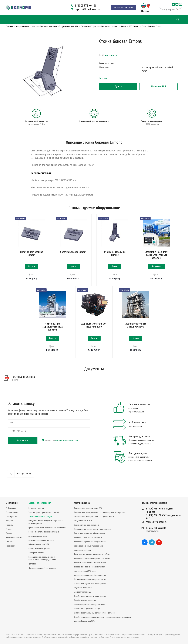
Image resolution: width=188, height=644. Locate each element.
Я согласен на (61, 440)
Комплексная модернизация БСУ (88, 508)
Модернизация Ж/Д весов (85, 571)
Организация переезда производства (90, 579)
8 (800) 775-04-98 (85, 6)
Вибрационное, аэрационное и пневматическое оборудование (42, 558)
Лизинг (9, 533)
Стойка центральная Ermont (115, 253)
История (9, 521)
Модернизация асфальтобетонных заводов (52, 327)
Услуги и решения (82, 503)
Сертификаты (12, 517)
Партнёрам (11, 546)
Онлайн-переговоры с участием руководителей (94, 613)
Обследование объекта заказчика (88, 546)
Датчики (32, 564)
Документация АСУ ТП (83, 521)
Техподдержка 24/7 (170, 9)
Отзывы (9, 542)
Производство (12, 512)
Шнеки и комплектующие (39, 549)
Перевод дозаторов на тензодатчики (90, 563)
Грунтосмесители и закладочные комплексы (47, 528)
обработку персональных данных (67, 440)
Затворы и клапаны (37, 553)
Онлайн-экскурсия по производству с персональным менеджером (102, 617)
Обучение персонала (83, 588)
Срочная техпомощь (82, 592)
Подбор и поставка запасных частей (89, 567)
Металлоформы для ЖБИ (84, 621)
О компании (12, 503)
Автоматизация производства (41, 540)
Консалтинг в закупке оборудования (89, 533)
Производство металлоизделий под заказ (92, 558)
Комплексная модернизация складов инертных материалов (100, 512)
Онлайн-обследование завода (87, 609)
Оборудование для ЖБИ (39, 544)
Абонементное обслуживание (86, 525)
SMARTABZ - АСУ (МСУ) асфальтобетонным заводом (156, 255)
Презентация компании (24, 377)
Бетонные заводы (36, 508)
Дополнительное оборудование (42, 568)
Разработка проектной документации (90, 542)
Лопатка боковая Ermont (73, 252)
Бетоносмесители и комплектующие (44, 532)
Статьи (9, 529)
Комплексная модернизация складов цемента (94, 517)
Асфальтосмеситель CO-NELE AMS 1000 (94, 325)
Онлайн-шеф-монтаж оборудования (89, 604)
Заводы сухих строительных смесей (44, 512)
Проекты (10, 525)
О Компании (11, 508)
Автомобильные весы (38, 536)
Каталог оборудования (40, 503)
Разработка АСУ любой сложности (88, 537)
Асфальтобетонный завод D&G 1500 (136, 325)
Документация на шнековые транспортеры (92, 529)
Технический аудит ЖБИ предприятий (90, 584)
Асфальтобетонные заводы (40, 517)
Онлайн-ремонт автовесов (85, 600)
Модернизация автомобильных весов (90, 575)
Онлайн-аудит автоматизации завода (90, 596)
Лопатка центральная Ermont (32, 253)
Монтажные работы (82, 550)
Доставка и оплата (14, 537)
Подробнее (157, 266)
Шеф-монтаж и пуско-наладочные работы (92, 554)
